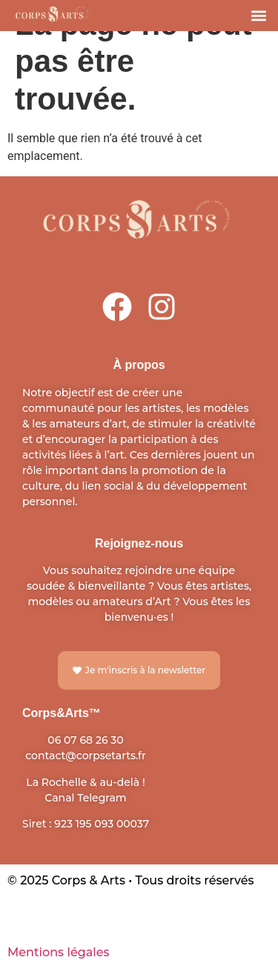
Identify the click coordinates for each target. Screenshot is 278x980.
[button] (258, 15)
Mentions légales (59, 952)
